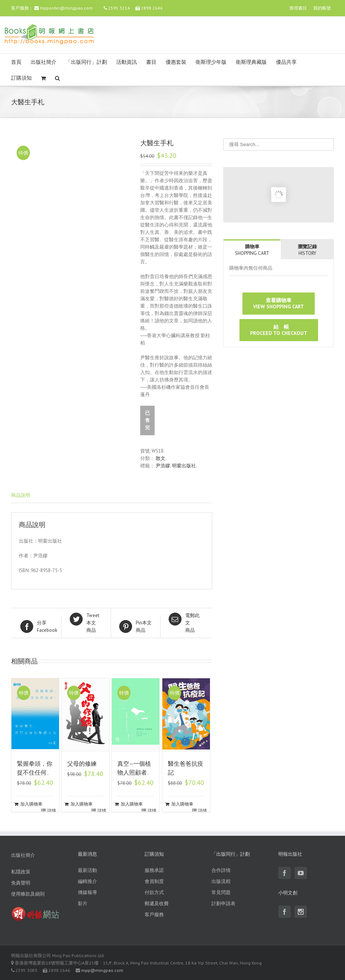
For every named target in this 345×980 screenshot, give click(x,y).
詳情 (52, 811)
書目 (151, 62)
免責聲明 (21, 883)
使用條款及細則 (28, 894)
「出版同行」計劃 (86, 62)
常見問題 (221, 892)
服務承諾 (154, 870)
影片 (83, 903)
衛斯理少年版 (211, 62)
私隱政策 (21, 872)
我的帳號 (322, 8)
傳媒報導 (87, 892)
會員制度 (154, 881)
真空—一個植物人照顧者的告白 (135, 773)
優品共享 (286, 62)
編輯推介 (87, 881)
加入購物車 (31, 804)
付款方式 (154, 892)
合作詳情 (221, 870)
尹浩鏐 (163, 466)
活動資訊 (127, 62)
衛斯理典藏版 (251, 62)
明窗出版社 (184, 466)
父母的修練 (82, 764)
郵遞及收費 (157, 903)
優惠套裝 (176, 62)
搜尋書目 (298, 8)
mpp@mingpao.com (102, 970)
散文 (161, 458)
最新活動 (87, 870)
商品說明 (21, 495)
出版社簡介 (44, 62)
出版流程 (221, 881)
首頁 (16, 62)
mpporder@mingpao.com (66, 8)
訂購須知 (21, 78)
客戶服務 (154, 915)
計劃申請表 (223, 903)
